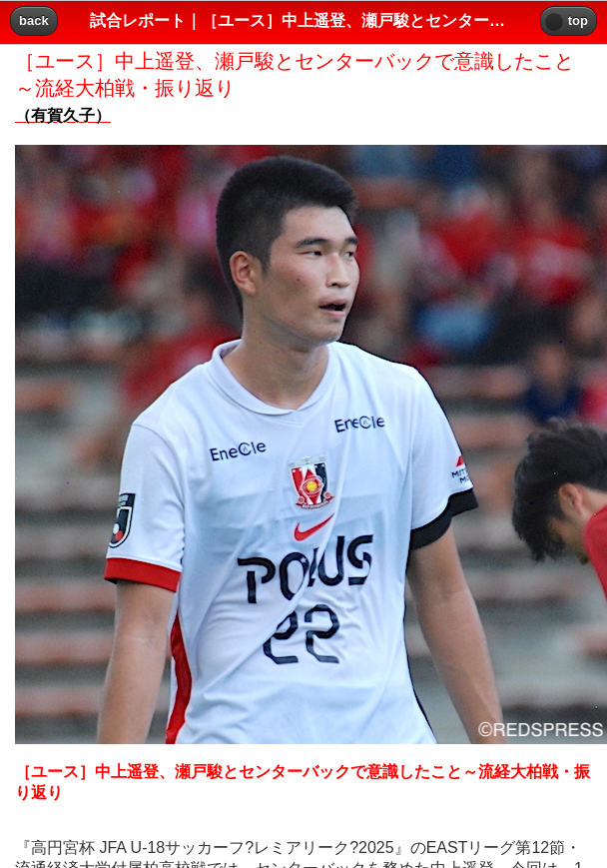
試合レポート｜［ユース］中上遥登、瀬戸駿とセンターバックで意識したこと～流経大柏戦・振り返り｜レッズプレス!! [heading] (303, 20)
